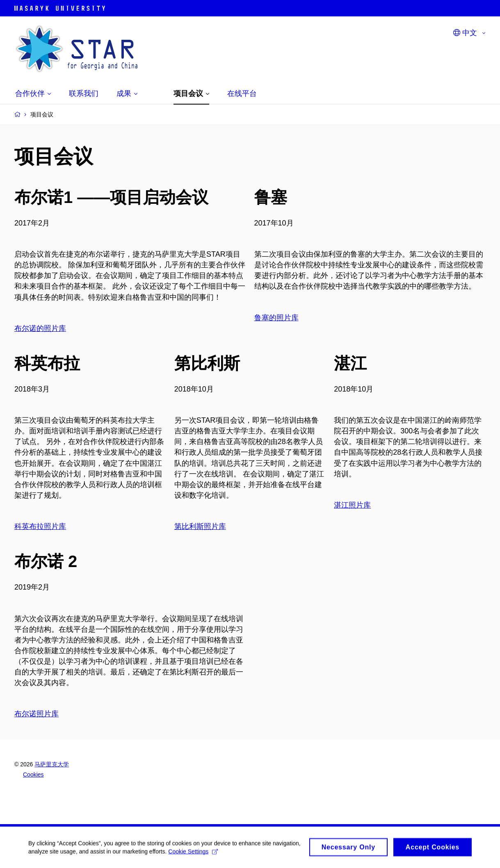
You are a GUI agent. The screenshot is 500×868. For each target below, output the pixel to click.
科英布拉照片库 (40, 526)
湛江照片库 (352, 505)
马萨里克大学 (52, 764)
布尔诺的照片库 (40, 328)
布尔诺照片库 (37, 714)
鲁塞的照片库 (276, 318)
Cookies (33, 775)
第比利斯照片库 (200, 526)
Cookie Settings (223, 854)
